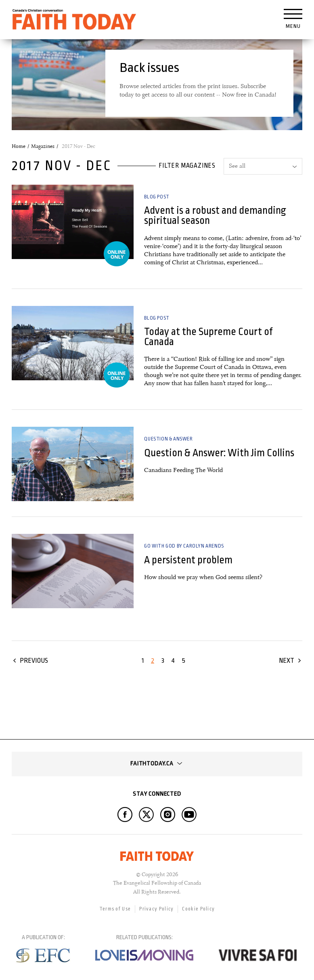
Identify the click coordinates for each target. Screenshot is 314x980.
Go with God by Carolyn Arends (184, 546)
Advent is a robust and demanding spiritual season (215, 215)
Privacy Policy (156, 909)
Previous (34, 661)
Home (19, 146)
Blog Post (157, 197)
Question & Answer (168, 439)
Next (287, 661)
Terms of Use (115, 909)
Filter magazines (187, 166)
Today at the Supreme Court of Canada (208, 337)
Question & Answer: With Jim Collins (219, 453)
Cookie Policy (198, 909)
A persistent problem (188, 560)
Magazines (43, 146)
